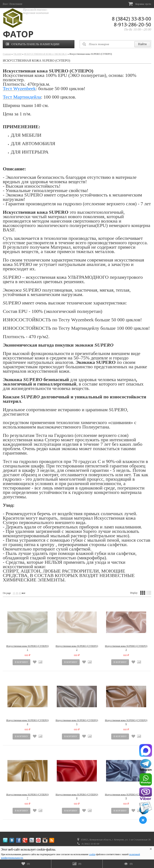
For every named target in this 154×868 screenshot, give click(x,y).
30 (17, 593)
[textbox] (115, 44)
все (23, 593)
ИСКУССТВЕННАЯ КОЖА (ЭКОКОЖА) (46, 54)
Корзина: (140, 4)
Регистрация (16, 4)
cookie (92, 854)
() (26, 864)
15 (14, 593)
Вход (5, 4)
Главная (7, 54)
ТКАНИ (17, 54)
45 (20, 593)
